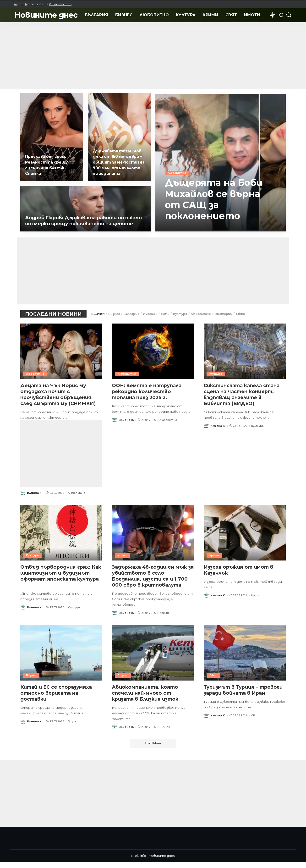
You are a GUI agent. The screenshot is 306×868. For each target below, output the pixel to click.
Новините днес (46, 15)
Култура (180, 314)
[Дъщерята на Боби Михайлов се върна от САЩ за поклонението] (221, 162)
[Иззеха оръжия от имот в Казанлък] (245, 539)
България (131, 314)
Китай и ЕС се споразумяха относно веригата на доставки (57, 699)
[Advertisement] (153, 56)
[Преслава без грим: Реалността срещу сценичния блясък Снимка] (52, 137)
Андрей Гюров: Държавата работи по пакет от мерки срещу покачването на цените (79, 218)
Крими (164, 314)
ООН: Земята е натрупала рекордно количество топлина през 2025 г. (147, 391)
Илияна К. (35, 499)
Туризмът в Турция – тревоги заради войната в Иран (245, 696)
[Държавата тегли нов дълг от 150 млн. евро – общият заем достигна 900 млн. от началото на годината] (119, 137)
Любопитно (177, 173)
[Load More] (153, 750)
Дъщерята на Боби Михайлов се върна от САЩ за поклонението (216, 199)
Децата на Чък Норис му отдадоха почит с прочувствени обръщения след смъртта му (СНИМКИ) (59, 394)
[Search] (289, 15)
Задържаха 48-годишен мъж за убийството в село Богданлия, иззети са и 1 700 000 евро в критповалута (151, 582)
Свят (240, 314)
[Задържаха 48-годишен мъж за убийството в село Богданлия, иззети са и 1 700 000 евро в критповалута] (153, 539)
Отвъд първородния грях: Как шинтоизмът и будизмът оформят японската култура (56, 582)
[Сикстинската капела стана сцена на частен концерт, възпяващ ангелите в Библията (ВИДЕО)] (245, 351)
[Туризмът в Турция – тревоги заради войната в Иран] (245, 659)
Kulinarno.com (60, 4)
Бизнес (114, 314)
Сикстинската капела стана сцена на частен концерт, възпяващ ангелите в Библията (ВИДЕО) (243, 394)
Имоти (149, 314)
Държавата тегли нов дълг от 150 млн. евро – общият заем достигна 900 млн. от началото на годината (118, 163)
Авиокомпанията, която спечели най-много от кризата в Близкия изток (147, 699)
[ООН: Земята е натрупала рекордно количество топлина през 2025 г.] (153, 351)
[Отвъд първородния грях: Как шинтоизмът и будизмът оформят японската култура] (61, 539)
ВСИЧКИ (98, 314)
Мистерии (223, 314)
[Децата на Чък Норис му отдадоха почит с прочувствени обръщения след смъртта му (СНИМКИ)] (61, 351)
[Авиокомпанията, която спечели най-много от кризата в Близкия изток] (153, 659)
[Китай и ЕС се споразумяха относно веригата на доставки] (61, 659)
